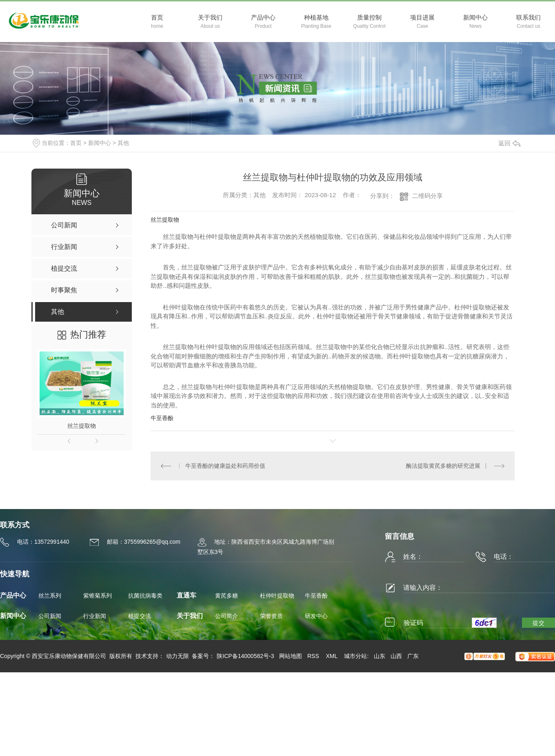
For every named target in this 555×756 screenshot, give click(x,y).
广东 (413, 656)
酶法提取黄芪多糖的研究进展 (443, 466)
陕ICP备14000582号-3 (245, 656)
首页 (76, 143)
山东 (380, 656)
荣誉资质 (271, 616)
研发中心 (316, 616)
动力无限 (178, 656)
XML (332, 656)
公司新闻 (50, 616)
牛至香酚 (162, 418)
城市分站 (355, 656)
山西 (396, 656)
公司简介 (226, 616)
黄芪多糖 (226, 596)
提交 (538, 623)
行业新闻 (95, 616)
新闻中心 (100, 143)
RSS (314, 656)
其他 (123, 143)
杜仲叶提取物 (277, 596)
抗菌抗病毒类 (145, 596)
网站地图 (291, 656)
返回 (509, 143)
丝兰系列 (50, 596)
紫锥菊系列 (98, 596)
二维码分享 (427, 196)
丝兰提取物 (82, 426)
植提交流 (140, 616)
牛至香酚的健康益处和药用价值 (225, 466)
